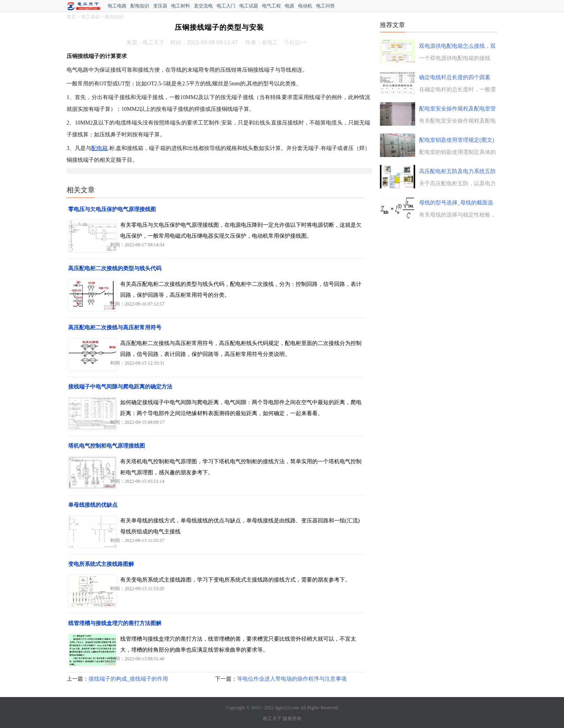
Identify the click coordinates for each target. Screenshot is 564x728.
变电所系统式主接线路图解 (101, 564)
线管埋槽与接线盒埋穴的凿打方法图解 (115, 623)
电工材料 (181, 6)
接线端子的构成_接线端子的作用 (128, 679)
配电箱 (99, 148)
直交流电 (203, 6)
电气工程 (271, 6)
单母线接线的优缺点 (93, 505)
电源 (289, 6)
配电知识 (140, 6)
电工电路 (117, 6)
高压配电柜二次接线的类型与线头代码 (115, 268)
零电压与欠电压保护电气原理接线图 (112, 209)
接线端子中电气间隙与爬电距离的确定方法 (120, 387)
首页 (71, 17)
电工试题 (249, 6)
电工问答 (325, 6)
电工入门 (226, 6)
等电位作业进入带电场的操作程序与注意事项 (292, 679)
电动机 (305, 6)
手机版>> (295, 42)
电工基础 (90, 17)
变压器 (160, 6)
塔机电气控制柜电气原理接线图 (107, 446)
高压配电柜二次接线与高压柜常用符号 (115, 328)
